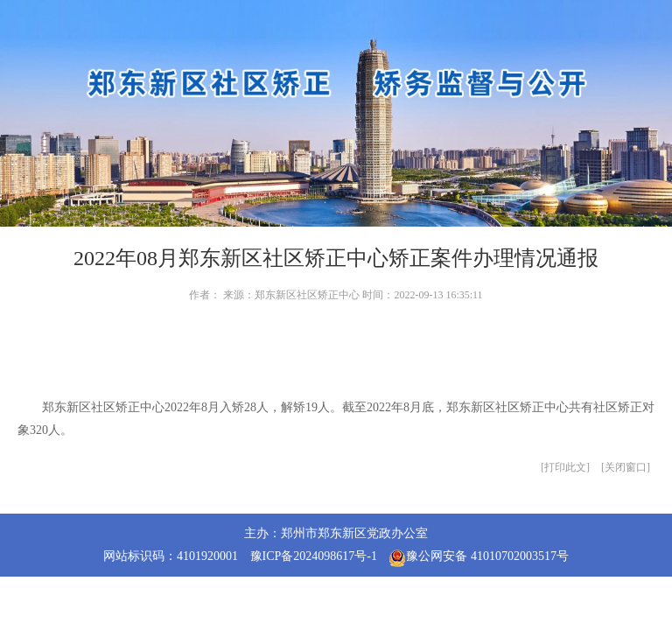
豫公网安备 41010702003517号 (479, 558)
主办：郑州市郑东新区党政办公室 (336, 533)
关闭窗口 (626, 467)
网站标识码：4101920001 (171, 556)
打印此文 (565, 467)
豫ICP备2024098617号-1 (314, 556)
